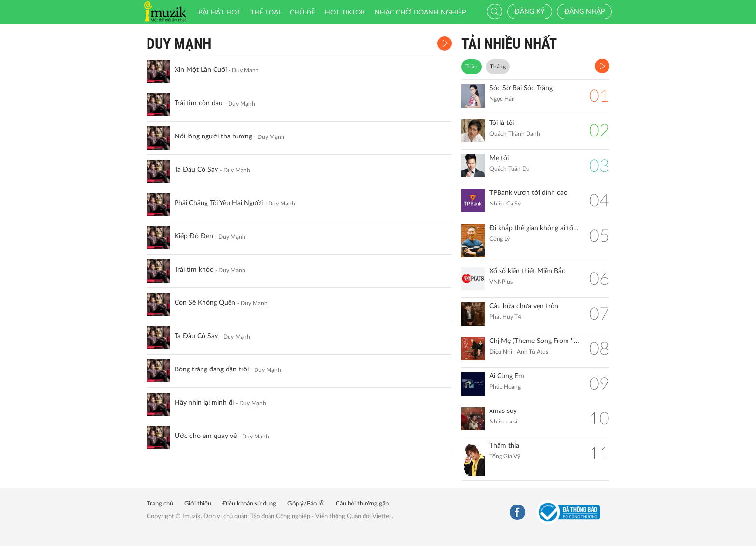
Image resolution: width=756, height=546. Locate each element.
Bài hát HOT (219, 13)
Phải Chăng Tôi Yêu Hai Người (219, 203)
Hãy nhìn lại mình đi (204, 403)
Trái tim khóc (194, 270)
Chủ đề (303, 13)
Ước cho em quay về (206, 436)
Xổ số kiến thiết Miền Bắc (527, 271)
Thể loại (265, 13)
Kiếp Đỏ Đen (194, 236)
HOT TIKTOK (345, 13)
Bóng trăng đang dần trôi (212, 369)
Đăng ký (530, 12)
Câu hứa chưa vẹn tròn (524, 306)
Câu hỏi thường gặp (362, 504)
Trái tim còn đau (199, 103)
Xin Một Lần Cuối (201, 70)
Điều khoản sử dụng (249, 504)
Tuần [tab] (472, 67)
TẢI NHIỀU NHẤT (509, 44)
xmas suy (503, 411)
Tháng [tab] (498, 67)
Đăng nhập (584, 12)
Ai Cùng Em (507, 376)
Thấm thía (504, 446)
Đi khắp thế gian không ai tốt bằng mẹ (534, 228)
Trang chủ (160, 504)
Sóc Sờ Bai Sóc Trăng (521, 88)
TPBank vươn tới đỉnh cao (528, 193)
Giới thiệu (198, 504)
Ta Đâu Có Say (196, 170)
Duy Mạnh (179, 44)
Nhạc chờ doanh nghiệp (420, 13)
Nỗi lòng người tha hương (213, 136)
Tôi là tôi (502, 123)
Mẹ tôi (499, 158)
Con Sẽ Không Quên (205, 303)
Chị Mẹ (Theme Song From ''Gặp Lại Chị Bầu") (534, 341)
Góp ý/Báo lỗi (306, 504)
